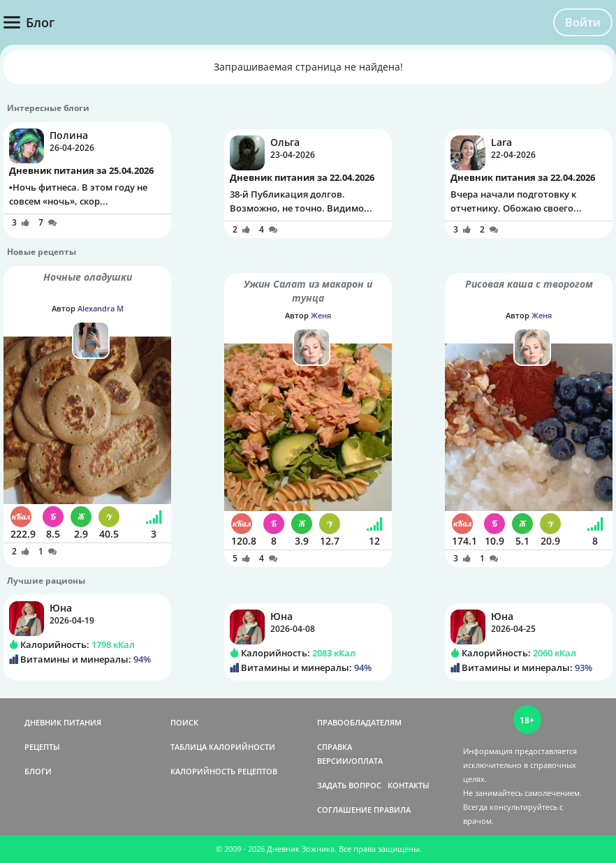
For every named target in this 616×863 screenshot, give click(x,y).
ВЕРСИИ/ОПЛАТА (350, 761)
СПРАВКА (335, 747)
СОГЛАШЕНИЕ (344, 810)
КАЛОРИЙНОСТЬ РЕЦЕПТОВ (224, 771)
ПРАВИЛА (392, 810)
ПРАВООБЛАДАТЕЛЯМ (359, 722)
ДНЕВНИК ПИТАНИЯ (63, 722)
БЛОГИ (38, 771)
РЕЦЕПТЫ (42, 747)
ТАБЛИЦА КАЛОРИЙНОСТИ (223, 747)
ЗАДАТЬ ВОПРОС (349, 785)
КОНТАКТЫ (409, 785)
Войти (583, 22)
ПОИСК (184, 722)
